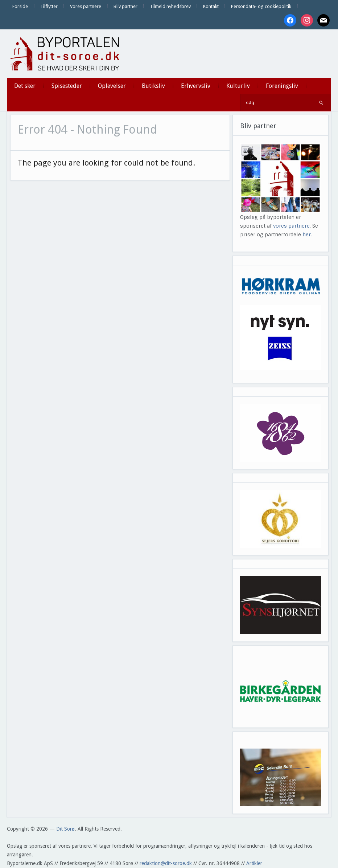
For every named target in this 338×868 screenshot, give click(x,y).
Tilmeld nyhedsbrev (170, 6)
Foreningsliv (282, 86)
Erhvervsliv (196, 86)
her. (307, 235)
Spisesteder (67, 86)
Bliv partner (125, 6)
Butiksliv (153, 86)
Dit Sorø (65, 829)
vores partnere (291, 226)
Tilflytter (49, 6)
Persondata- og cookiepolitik (261, 6)
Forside (20, 6)
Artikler (254, 863)
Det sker (25, 86)
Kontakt (211, 6)
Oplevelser (112, 86)
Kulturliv (238, 86)
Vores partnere (86, 6)
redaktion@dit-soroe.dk (166, 863)
